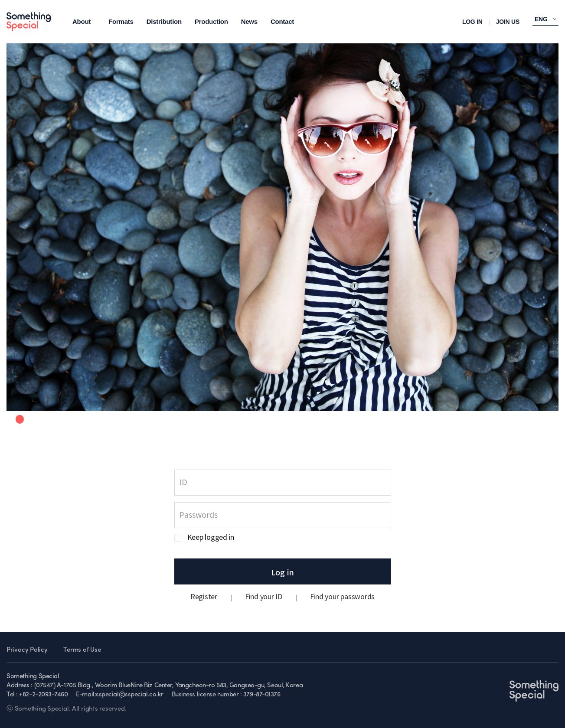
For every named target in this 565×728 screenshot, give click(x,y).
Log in (282, 572)
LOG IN (472, 22)
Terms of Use (82, 650)
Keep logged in (211, 538)
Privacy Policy (27, 650)
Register (204, 597)
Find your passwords (342, 597)
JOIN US (508, 22)
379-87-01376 (262, 695)
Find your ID (264, 597)
